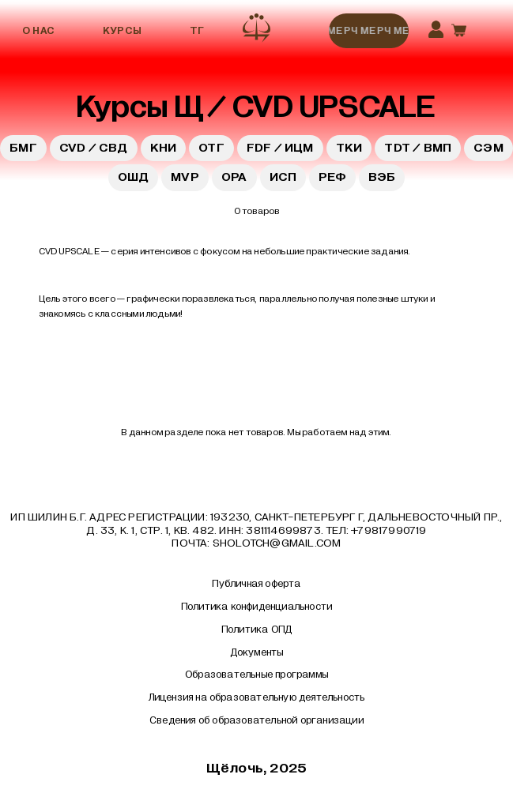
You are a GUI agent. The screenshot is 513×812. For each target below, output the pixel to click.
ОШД (134, 177)
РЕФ (332, 177)
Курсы (122, 31)
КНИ (164, 148)
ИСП (283, 177)
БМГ (23, 148)
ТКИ (349, 148)
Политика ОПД (256, 630)
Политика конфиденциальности (256, 607)
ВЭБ (382, 177)
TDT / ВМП (418, 148)
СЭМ (488, 148)
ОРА (234, 177)
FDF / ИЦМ (280, 148)
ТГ (197, 31)
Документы (257, 652)
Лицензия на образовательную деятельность (257, 697)
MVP (185, 177)
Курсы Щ (140, 107)
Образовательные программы (256, 675)
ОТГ (211, 148)
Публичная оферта (256, 584)
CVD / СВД (94, 148)
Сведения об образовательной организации (256, 720)
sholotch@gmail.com (277, 543)
